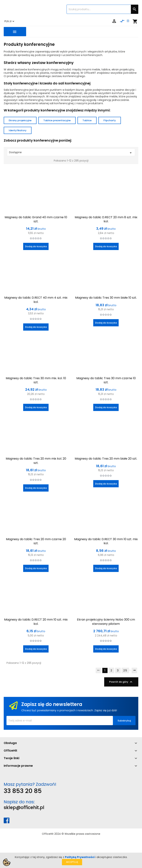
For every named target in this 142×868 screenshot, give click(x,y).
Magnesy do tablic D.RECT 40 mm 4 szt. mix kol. (36, 300)
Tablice (87, 120)
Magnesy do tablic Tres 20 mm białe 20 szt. (106, 459)
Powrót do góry (121, 682)
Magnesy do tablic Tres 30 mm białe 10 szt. (106, 298)
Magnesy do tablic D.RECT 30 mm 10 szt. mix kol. (106, 541)
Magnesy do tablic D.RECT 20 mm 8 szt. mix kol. (106, 219)
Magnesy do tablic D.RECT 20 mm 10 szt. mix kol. (36, 622)
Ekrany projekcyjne (20, 120)
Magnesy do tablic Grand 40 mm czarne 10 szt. (36, 219)
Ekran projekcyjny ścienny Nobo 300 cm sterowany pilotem (106, 622)
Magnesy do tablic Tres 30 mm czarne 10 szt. (106, 380)
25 (125, 670)
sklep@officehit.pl (24, 807)
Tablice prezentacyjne (57, 120)
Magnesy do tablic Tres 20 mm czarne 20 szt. (36, 541)
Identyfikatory (18, 130)
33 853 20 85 (23, 791)
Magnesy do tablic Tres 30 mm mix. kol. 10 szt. (36, 380)
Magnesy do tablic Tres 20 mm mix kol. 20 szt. (36, 461)
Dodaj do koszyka (36, 246)
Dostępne (71, 153)
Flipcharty (110, 120)
